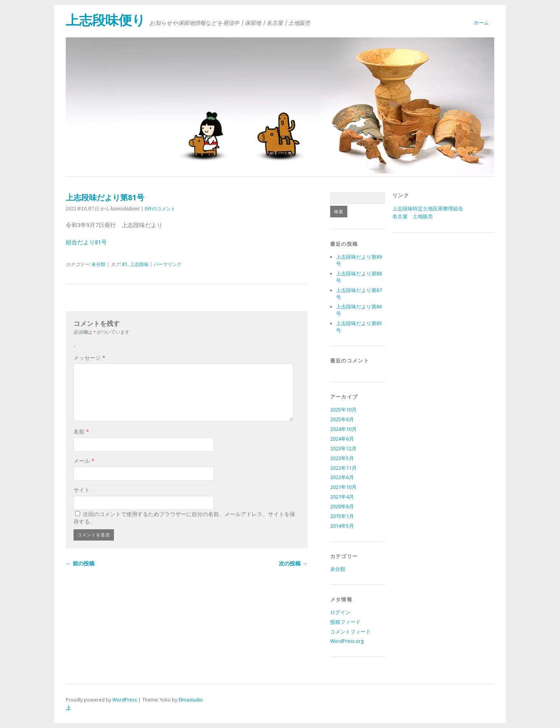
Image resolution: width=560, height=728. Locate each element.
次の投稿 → (293, 563)
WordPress (125, 700)
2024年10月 (343, 429)
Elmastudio (191, 700)
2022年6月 (342, 477)
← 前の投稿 (80, 563)
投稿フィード (345, 622)
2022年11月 (343, 468)
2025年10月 (343, 410)
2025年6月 (342, 419)
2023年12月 (343, 449)
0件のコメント (160, 209)
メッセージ (89, 358)
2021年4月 (342, 497)
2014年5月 (342, 526)
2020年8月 (342, 507)
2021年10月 (343, 487)
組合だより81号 (86, 242)
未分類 (98, 264)
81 (125, 264)
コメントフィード (350, 632)
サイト (82, 490)
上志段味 (139, 264)
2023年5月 (342, 458)
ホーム (481, 23)
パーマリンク (168, 264)
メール (84, 461)
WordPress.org (347, 641)
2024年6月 (342, 439)
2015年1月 (342, 516)
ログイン (340, 612)
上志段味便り (106, 20)
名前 (81, 432)
